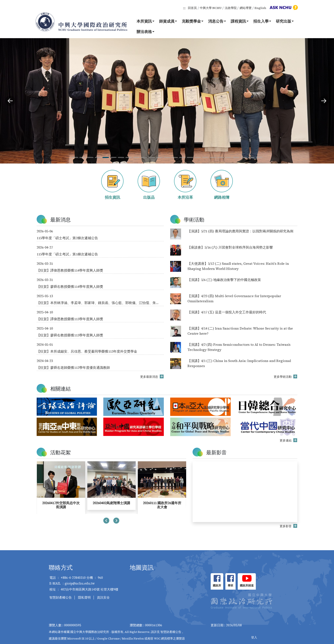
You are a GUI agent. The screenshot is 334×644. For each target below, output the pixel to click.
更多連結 (286, 440)
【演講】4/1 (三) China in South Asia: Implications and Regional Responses (239, 363)
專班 (230, 585)
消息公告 (217, 21)
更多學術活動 (283, 377)
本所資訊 (145, 21)
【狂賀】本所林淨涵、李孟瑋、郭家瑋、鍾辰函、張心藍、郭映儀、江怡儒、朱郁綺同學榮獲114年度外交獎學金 (98, 303)
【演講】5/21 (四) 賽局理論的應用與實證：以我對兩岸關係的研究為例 (240, 231)
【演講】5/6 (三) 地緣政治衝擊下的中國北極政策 (224, 280)
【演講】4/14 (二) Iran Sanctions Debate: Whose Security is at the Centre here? (240, 331)
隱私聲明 (84, 597)
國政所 (217, 585)
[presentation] (106, 521)
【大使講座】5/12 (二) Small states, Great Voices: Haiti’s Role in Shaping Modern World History (238, 266)
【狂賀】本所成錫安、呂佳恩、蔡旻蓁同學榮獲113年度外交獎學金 (87, 351)
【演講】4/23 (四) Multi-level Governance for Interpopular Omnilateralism (234, 298)
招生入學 (262, 21)
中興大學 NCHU (211, 8)
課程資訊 (240, 21)
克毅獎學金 (193, 21)
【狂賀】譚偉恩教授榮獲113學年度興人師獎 (70, 319)
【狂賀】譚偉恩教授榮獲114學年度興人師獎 (70, 270)
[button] (10, 101)
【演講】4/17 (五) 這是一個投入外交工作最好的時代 (227, 312)
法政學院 (231, 8)
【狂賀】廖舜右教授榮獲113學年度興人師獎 (70, 335)
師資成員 (168, 21)
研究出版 (285, 21)
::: (184, 8)
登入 (254, 637)
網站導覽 (246, 8)
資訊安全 (103, 597)
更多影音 (286, 526)
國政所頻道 (247, 585)
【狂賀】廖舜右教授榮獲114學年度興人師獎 (70, 287)
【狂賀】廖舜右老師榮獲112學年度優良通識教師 (73, 368)
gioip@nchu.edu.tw (80, 583)
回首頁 (192, 8)
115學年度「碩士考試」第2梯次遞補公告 (67, 238)
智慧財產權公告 (61, 597)
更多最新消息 (149, 377)
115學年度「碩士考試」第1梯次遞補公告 (67, 254)
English (260, 8)
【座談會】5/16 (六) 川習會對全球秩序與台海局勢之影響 (230, 247)
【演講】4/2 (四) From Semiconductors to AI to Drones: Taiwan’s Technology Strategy (239, 347)
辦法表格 (145, 32)
